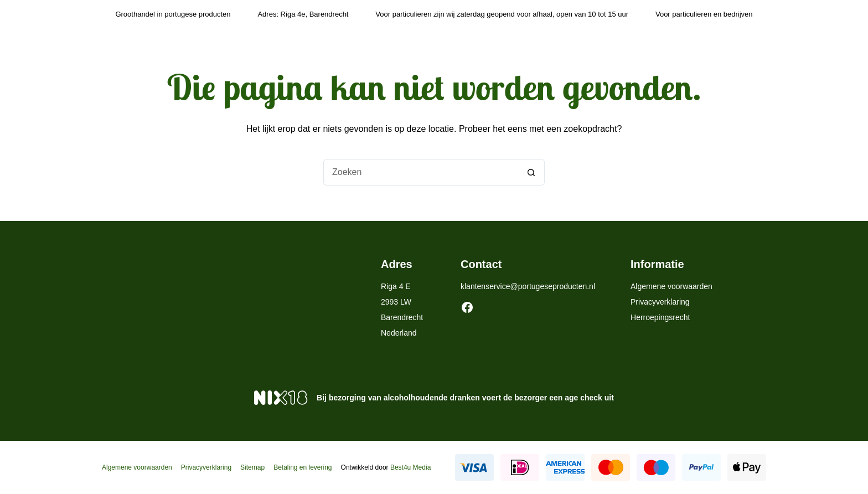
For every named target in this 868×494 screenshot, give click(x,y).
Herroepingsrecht (660, 317)
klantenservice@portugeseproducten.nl (528, 286)
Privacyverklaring (660, 302)
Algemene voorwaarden (671, 286)
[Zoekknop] (531, 172)
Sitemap (252, 467)
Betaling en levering (303, 467)
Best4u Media (410, 467)
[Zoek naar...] (421, 172)
